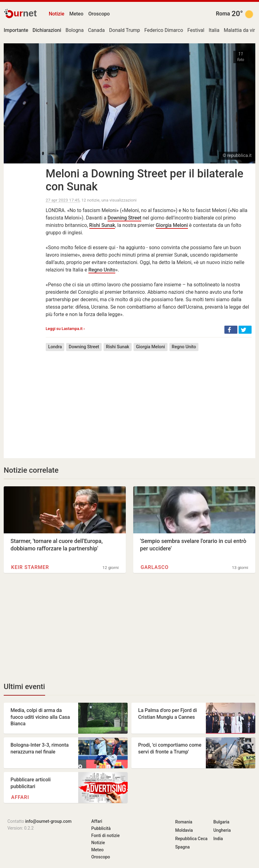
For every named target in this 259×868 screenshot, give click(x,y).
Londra (55, 347)
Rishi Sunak (102, 225)
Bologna (75, 30)
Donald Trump (125, 30)
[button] (231, 330)
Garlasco (155, 567)
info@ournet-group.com (49, 821)
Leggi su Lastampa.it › (65, 329)
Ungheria (222, 830)
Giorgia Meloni (172, 225)
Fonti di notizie (105, 835)
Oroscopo (99, 14)
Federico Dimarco (164, 30)
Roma (223, 14)
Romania (184, 822)
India (218, 839)
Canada (96, 30)
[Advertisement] (149, 400)
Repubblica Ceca (191, 839)
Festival (196, 30)
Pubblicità (101, 828)
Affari (20, 797)
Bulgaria (221, 822)
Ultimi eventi (24, 687)
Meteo (76, 14)
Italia (214, 30)
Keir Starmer (30, 567)
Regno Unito (102, 270)
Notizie (57, 14)
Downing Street (124, 218)
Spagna (183, 847)
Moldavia (184, 830)
